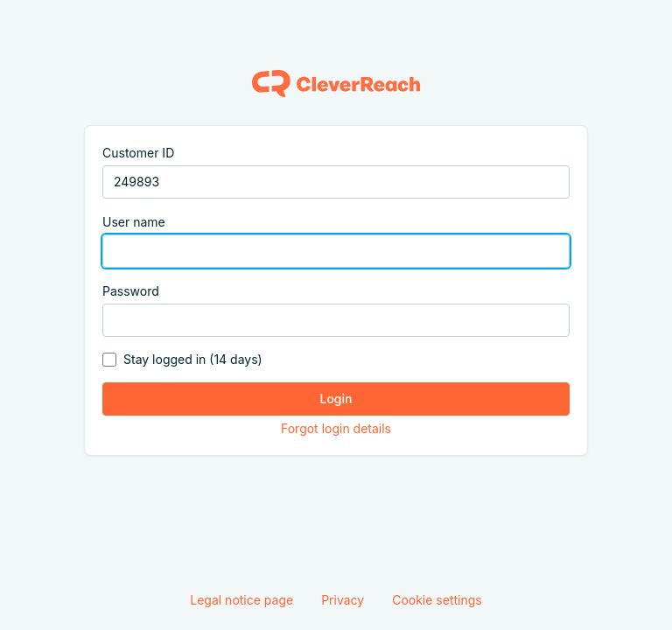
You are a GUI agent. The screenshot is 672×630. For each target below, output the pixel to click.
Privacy (343, 600)
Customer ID (138, 153)
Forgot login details (336, 428)
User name (134, 222)
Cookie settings (437, 600)
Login (336, 399)
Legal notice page (241, 600)
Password (131, 291)
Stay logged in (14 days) (193, 359)
